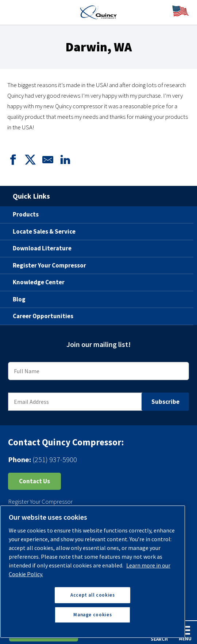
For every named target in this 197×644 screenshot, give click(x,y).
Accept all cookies (93, 595)
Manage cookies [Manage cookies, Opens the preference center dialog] (92, 615)
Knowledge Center (39, 282)
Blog (19, 299)
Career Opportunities (43, 316)
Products (26, 214)
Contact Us (34, 481)
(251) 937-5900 (55, 459)
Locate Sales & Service (44, 231)
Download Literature (42, 248)
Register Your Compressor (49, 265)
